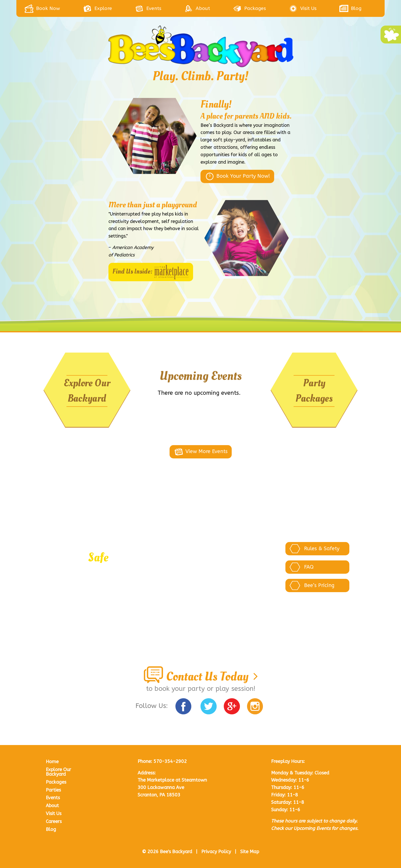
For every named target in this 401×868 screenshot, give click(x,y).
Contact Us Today (201, 677)
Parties (53, 790)
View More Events (201, 452)
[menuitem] (54, 8)
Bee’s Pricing (312, 585)
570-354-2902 (170, 761)
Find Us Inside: (151, 272)
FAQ (302, 567)
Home (52, 762)
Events (53, 798)
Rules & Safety (314, 549)
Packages (56, 782)
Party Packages (314, 391)
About (52, 806)
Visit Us (54, 814)
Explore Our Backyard (87, 391)
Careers (54, 821)
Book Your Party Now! (237, 176)
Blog (51, 829)
